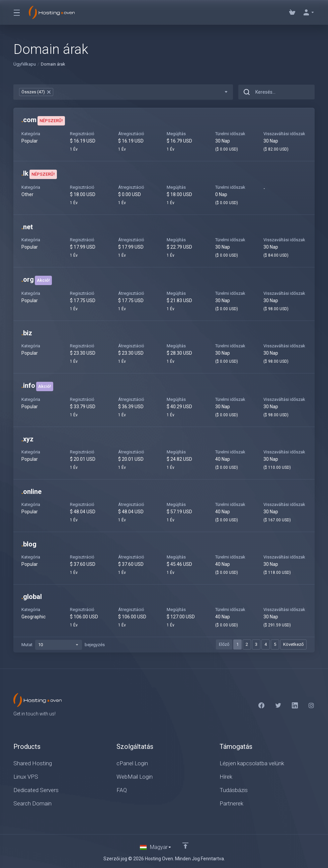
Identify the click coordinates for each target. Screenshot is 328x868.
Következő (293, 644)
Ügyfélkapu (25, 64)
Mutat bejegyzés (63, 645)
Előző (224, 644)
